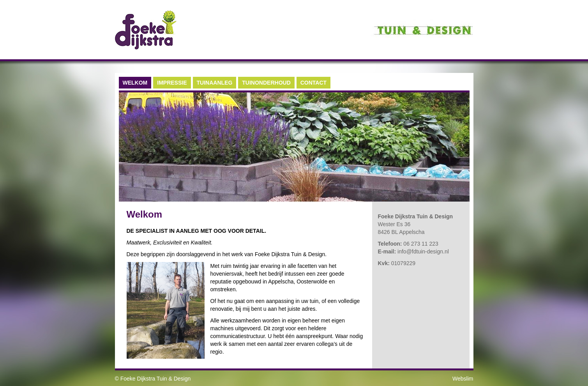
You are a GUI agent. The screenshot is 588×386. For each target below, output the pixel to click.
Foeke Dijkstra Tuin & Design (156, 379)
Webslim (463, 379)
